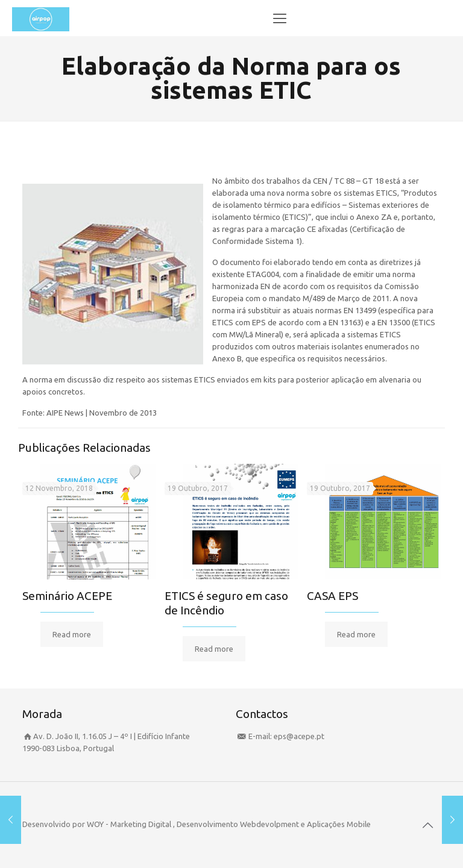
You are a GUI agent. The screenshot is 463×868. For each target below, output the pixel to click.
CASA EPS (332, 596)
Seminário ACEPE (67, 596)
